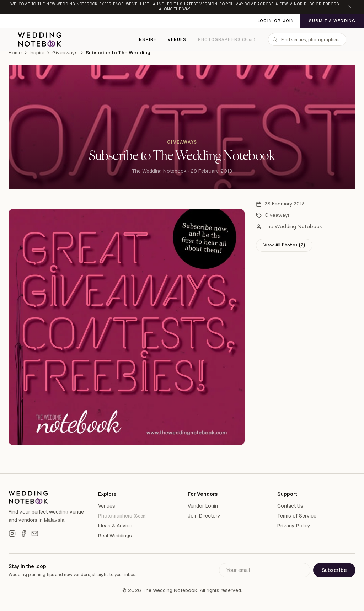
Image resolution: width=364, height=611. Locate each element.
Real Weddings (115, 536)
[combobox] (307, 39)
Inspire (147, 39)
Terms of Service (297, 516)
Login (265, 21)
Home (15, 53)
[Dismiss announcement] (350, 7)
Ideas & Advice (115, 526)
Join (288, 21)
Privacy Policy (294, 526)
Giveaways (65, 53)
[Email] (35, 534)
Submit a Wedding (332, 21)
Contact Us (290, 506)
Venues (177, 39)
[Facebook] (23, 534)
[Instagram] (12, 534)
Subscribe (334, 570)
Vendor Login (203, 506)
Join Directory (204, 516)
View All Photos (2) (284, 245)
